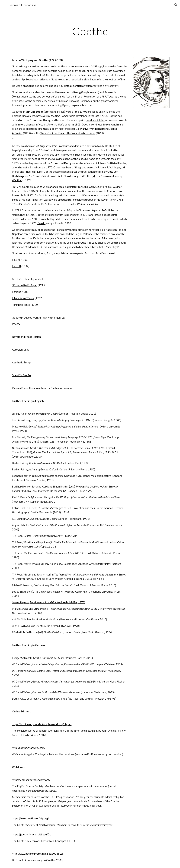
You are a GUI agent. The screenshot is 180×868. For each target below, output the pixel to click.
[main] (90, 31)
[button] (4, 5)
